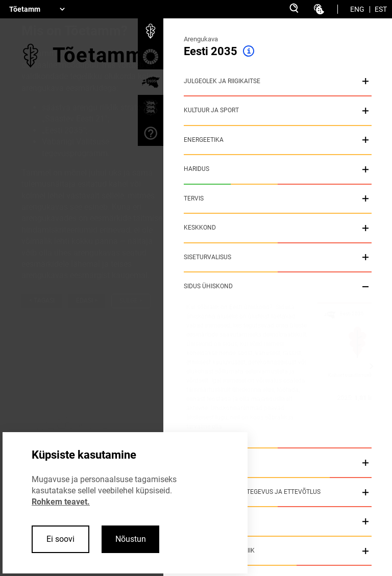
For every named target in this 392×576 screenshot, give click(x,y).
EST (381, 9)
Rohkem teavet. (61, 502)
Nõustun (131, 539)
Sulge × (131, 300)
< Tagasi (42, 300)
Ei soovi (60, 539)
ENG (357, 9)
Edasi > (87, 300)
